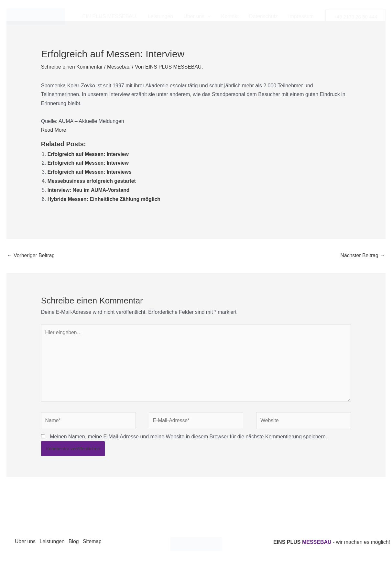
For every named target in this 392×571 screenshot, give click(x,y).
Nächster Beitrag (362, 253)
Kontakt (230, 16)
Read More (54, 130)
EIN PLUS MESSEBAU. (110, 16)
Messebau (120, 67)
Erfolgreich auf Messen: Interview (89, 154)
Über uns (197, 16)
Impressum (301, 16)
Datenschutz (263, 16)
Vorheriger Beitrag (31, 253)
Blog (76, 542)
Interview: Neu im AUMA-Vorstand (89, 189)
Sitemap (96, 542)
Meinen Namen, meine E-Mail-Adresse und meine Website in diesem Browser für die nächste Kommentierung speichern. (188, 437)
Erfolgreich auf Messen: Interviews (90, 171)
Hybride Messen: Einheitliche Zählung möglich (105, 198)
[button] (208, 16)
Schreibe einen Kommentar (72, 67)
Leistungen (160, 16)
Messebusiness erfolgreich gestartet (92, 180)
